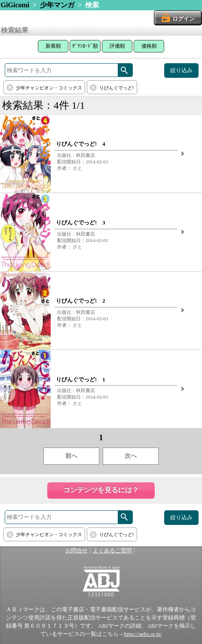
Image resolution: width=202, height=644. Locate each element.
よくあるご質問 (112, 551)
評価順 (117, 46)
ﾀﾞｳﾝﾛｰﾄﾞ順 (85, 46)
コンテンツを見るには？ (101, 490)
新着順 (53, 46)
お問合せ (77, 551)
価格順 (149, 46)
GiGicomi (15, 5)
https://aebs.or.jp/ (143, 634)
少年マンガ (57, 5)
